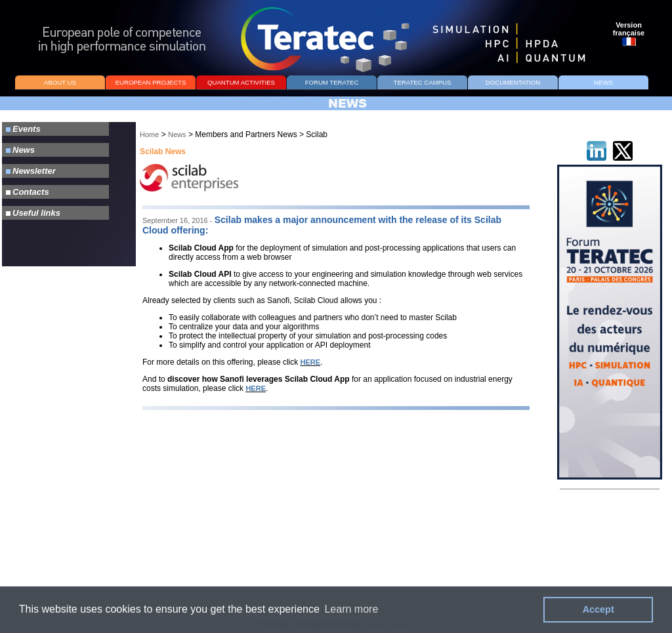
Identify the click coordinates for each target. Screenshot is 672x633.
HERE (311, 362)
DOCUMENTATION (513, 82)
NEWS (603, 82)
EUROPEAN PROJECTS (151, 82)
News (177, 134)
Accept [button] (598, 609)
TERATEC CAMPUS (423, 82)
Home (149, 134)
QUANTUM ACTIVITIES (241, 82)
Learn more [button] (351, 609)
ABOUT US (60, 82)
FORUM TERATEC (332, 82)
